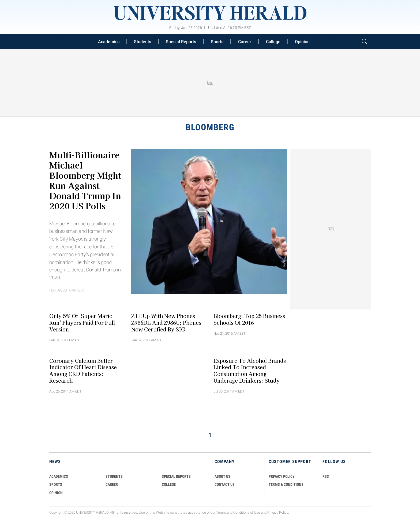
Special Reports (181, 42)
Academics (109, 42)
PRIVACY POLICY (282, 476)
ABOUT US (222, 476)
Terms (221, 512)
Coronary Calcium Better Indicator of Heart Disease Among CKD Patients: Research (83, 370)
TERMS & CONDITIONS (286, 484)
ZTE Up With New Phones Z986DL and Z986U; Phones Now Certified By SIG (166, 323)
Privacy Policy (278, 512)
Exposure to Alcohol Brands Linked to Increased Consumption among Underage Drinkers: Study (250, 370)
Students (142, 42)
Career (245, 42)
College (273, 42)
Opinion (302, 42)
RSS (326, 476)
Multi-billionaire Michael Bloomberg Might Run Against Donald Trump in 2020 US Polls (85, 180)
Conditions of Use (247, 512)
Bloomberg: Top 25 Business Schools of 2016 (249, 319)
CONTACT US (225, 484)
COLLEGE (169, 484)
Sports (217, 42)
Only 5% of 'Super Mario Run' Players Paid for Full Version (82, 323)
